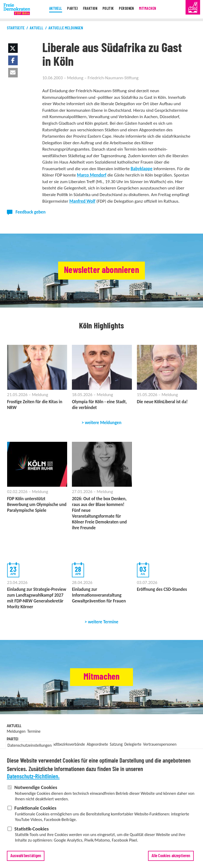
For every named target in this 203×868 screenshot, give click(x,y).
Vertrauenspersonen (160, 744)
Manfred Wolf (82, 201)
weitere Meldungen (103, 423)
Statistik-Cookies (31, 829)
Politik (109, 9)
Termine (34, 731)
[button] (13, 48)
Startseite (16, 28)
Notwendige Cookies (36, 787)
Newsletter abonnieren (101, 271)
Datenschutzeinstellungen (29, 745)
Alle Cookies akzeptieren (171, 856)
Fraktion (88, 9)
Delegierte (133, 744)
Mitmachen (153, 9)
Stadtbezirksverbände (67, 744)
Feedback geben (31, 212)
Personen (129, 9)
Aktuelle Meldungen (66, 28)
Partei (68, 9)
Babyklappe (142, 169)
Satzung (116, 744)
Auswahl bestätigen (26, 856)
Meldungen (16, 731)
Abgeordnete (97, 744)
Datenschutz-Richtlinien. (33, 777)
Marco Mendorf (92, 175)
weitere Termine (103, 622)
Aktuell (49, 9)
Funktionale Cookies (35, 808)
